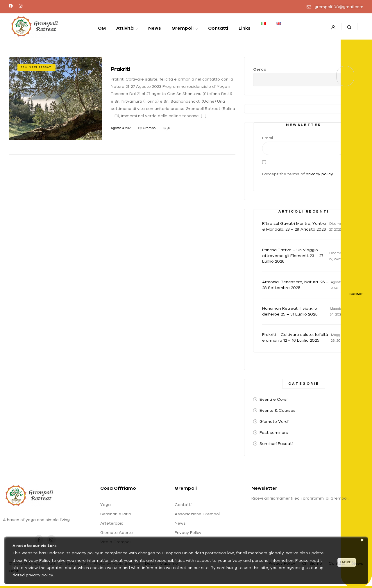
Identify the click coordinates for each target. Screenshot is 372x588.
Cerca (260, 69)
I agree (347, 562)
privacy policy (319, 174)
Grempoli (150, 128)
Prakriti (120, 69)
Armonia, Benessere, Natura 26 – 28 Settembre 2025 (295, 285)
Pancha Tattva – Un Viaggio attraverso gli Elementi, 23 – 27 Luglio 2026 (293, 256)
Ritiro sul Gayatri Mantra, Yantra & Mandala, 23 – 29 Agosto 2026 (294, 226)
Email (268, 138)
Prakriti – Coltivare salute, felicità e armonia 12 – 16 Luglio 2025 (295, 337)
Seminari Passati (36, 67)
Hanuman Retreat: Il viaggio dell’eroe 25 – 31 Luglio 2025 (290, 311)
